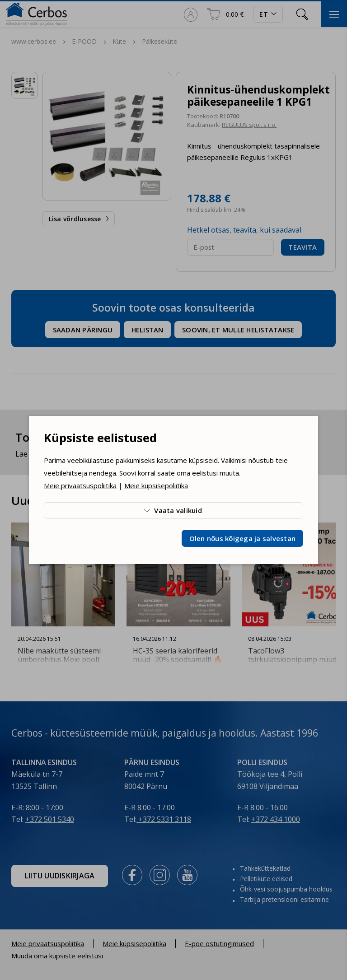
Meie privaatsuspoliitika (80, 485)
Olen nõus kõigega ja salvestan (243, 538)
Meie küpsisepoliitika (156, 485)
